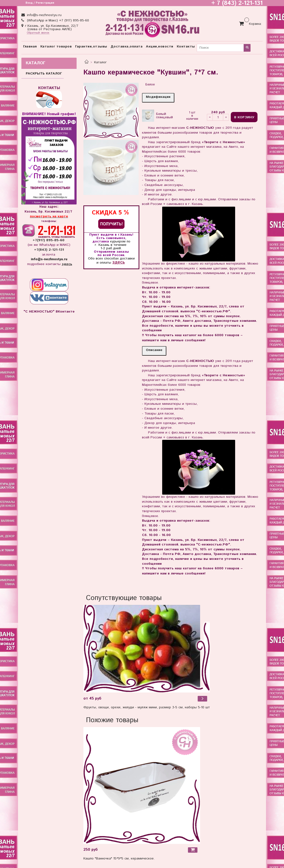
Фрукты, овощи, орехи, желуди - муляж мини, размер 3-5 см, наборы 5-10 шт (147, 707)
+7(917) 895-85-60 (49, 240)
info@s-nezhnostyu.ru (44, 15)
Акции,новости (160, 46)
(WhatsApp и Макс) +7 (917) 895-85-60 (57, 20)
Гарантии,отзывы (91, 46)
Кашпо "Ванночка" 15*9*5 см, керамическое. (119, 859)
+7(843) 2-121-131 (49, 250)
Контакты (186, 46)
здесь (119, 262)
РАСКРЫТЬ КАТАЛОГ (44, 74)
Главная (30, 46)
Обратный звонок (38, 33)
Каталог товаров (56, 46)
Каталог (100, 62)
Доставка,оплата (127, 46)
